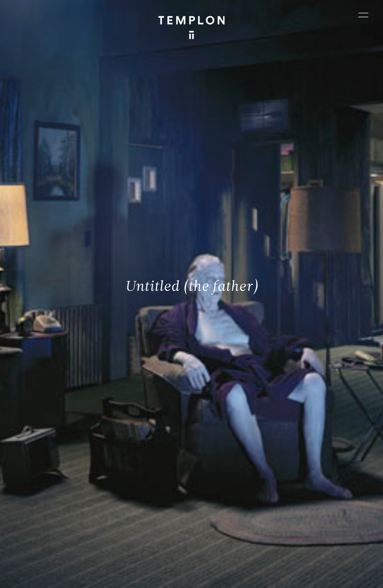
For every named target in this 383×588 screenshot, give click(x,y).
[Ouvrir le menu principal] (363, 15)
